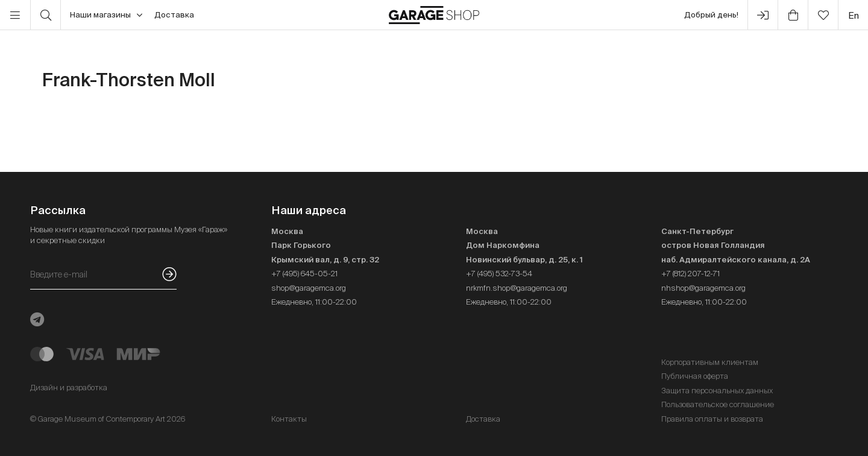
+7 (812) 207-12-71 (690, 274)
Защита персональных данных (717, 391)
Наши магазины (106, 15)
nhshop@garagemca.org (703, 288)
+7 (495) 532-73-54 (499, 274)
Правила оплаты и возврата (712, 419)
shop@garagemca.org (309, 288)
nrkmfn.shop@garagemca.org (517, 288)
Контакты (289, 419)
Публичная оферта (695, 376)
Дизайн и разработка (69, 388)
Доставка (174, 15)
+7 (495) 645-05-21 (304, 274)
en (854, 15)
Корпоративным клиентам (710, 362)
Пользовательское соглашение (718, 404)
